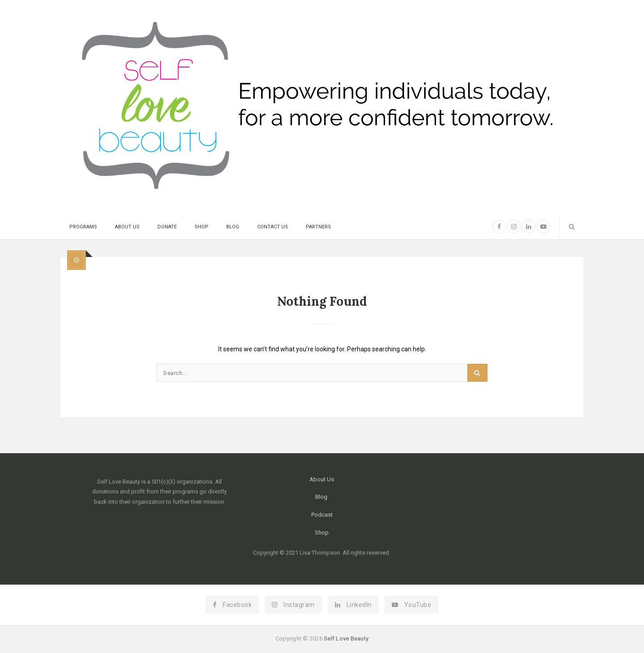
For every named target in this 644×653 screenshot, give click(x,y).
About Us (127, 227)
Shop (201, 227)
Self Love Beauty (346, 638)
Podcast (322, 515)
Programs (83, 227)
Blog (233, 227)
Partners (318, 227)
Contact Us (273, 227)
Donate (167, 227)
